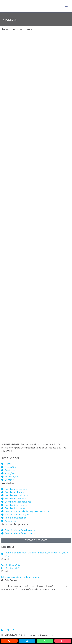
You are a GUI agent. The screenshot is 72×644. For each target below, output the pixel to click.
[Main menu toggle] (66, 6)
